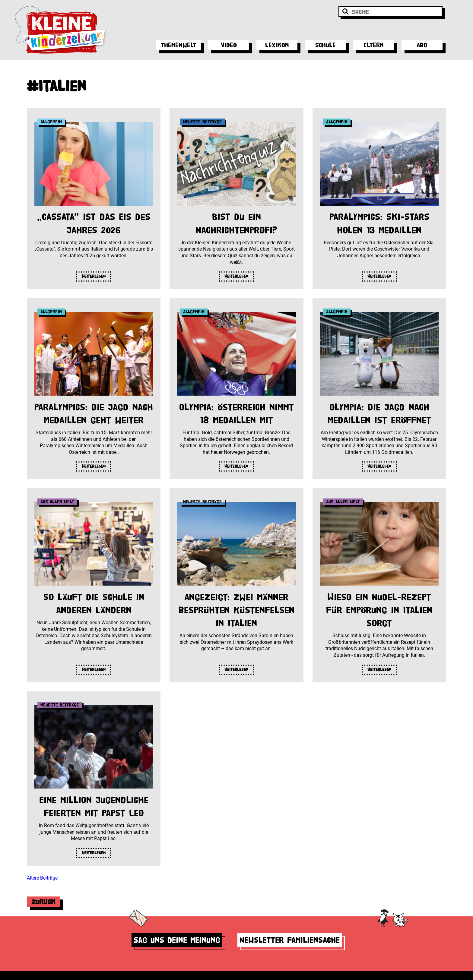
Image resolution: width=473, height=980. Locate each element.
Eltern (374, 45)
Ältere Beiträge (42, 878)
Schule (325, 45)
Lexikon (277, 45)
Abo (422, 45)
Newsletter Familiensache (290, 940)
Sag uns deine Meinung (177, 940)
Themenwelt (179, 45)
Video (229, 45)
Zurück (43, 902)
